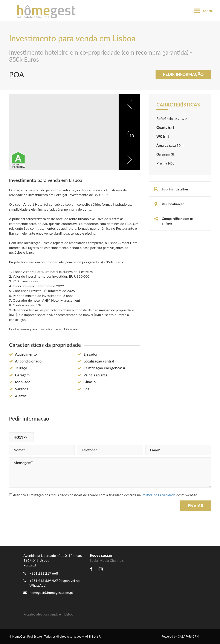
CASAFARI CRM (188, 636)
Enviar (196, 506)
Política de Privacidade (159, 495)
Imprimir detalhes (171, 189)
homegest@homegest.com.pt (48, 592)
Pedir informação (183, 74)
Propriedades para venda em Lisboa (48, 614)
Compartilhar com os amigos (173, 221)
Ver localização (169, 204)
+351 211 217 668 (44, 573)
